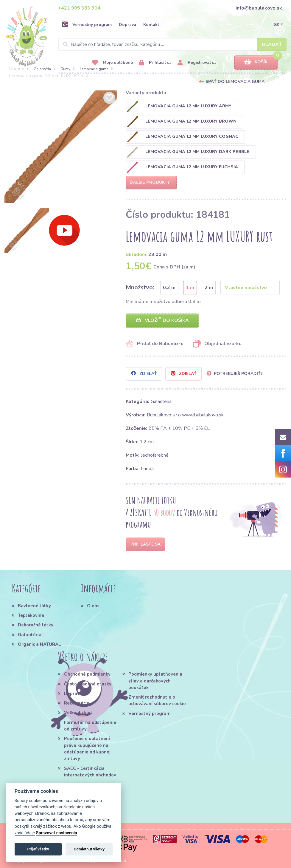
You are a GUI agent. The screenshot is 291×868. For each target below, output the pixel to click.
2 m (209, 288)
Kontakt (151, 25)
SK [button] (277, 25)
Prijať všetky (38, 849)
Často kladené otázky (88, 684)
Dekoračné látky (36, 625)
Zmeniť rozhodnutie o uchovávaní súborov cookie (157, 700)
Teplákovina (31, 615)
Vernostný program (87, 24)
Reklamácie (77, 703)
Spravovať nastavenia (57, 833)
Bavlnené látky (34, 606)
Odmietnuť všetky (89, 849)
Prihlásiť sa (155, 63)
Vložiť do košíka (162, 320)
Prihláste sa (145, 544)
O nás (93, 606)
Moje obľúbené (112, 63)
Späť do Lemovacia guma (235, 82)
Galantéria (42, 69)
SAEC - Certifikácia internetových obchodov (90, 772)
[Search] (172, 44)
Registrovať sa (197, 63)
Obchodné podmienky (87, 674)
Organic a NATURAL (39, 644)
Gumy (65, 69)
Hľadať (272, 44)
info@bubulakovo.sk (259, 8)
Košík (256, 62)
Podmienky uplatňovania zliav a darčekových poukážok (155, 681)
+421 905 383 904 (79, 8)
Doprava (127, 25)
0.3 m (169, 288)
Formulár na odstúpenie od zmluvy (90, 726)
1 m (190, 288)
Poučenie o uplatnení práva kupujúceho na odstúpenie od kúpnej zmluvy (87, 749)
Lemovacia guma (94, 69)
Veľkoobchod (78, 713)
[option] (61, 147)
